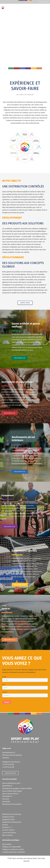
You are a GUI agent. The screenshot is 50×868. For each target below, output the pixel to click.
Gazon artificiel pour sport (11, 783)
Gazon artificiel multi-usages (12, 791)
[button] (47, 8)
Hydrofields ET (7, 796)
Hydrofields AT (7, 786)
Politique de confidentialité (11, 847)
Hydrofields (6, 802)
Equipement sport (8, 819)
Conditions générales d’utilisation (14, 852)
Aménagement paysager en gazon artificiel (17, 788)
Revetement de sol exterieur (12, 804)
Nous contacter (8, 835)
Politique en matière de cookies (13, 849)
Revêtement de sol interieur (12, 814)
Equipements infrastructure (12, 822)
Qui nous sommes (8, 830)
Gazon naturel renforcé (10, 794)
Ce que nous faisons (9, 833)
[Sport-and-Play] (3, 8)
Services (5, 825)
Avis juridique (7, 844)
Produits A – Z (7, 827)
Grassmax (6, 799)
